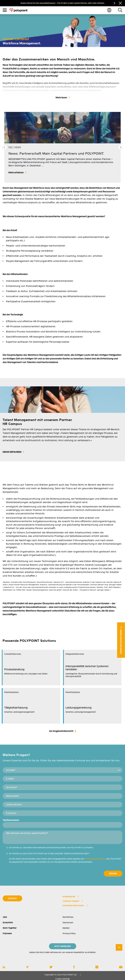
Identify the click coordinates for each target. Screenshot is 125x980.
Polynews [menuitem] (7, 933)
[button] (121, 147)
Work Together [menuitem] (10, 928)
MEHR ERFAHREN (12, 452)
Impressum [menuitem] (68, 923)
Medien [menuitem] (66, 928)
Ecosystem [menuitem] (8, 923)
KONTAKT (12, 898)
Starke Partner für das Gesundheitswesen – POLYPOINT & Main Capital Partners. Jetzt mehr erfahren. (62, 3)
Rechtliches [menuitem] (68, 917)
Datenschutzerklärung (95, 859)
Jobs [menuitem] (5, 917)
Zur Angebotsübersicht (61, 731)
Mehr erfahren (16, 172)
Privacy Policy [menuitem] (69, 933)
